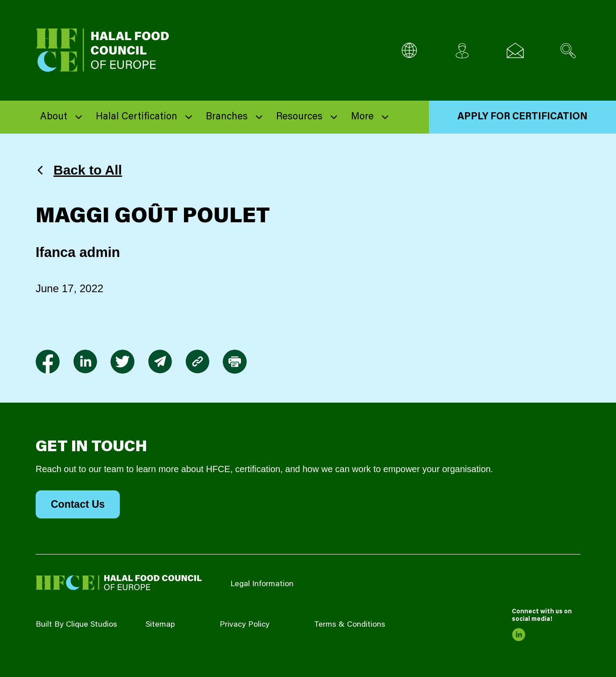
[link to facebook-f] (48, 362)
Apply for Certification (522, 117)
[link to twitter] (122, 362)
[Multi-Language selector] (409, 51)
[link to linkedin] (85, 362)
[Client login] (462, 51)
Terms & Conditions (350, 625)
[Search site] (568, 51)
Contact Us (78, 504)
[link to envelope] (160, 362)
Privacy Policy (245, 625)
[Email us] (515, 51)
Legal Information (262, 584)
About (54, 117)
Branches (227, 117)
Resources (299, 117)
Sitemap (160, 625)
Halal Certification (137, 117)
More (362, 117)
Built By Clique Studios (76, 625)
